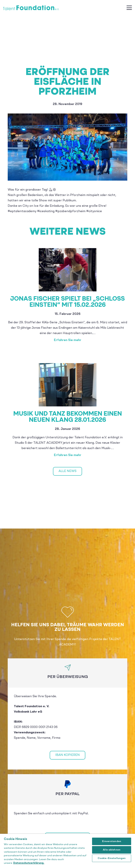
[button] (129, 8)
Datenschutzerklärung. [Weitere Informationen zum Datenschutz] (29, 863)
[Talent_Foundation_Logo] (31, 8)
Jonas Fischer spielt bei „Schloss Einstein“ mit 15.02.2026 (67, 302)
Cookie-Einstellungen (112, 858)
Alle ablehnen (112, 850)
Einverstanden (112, 841)
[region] (67, 851)
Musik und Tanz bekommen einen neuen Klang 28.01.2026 (68, 417)
